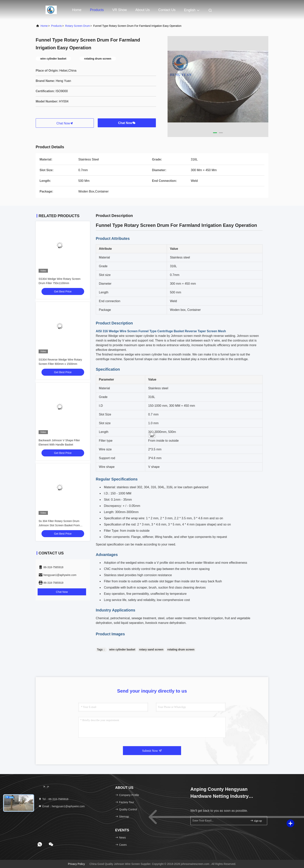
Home (77, 10)
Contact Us (167, 10)
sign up (256, 821)
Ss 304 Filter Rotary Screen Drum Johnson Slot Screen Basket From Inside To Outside (59, 525)
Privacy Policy (76, 864)
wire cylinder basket (122, 649)
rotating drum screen (181, 649)
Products (97, 10)
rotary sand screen (151, 649)
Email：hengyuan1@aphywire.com (62, 806)
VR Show (120, 10)
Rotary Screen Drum (78, 26)
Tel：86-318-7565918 (53, 799)
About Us (142, 10)
